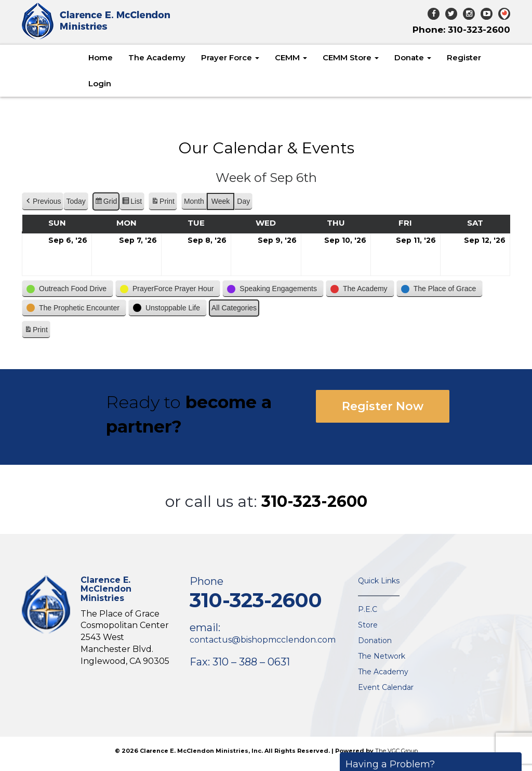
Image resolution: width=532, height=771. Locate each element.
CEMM (291, 57)
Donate (413, 57)
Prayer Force (230, 57)
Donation (375, 641)
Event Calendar (386, 687)
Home (101, 57)
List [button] (132, 203)
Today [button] (76, 201)
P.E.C (368, 609)
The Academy (157, 57)
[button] (43, 201)
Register (464, 57)
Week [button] (221, 201)
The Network (382, 656)
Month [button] (194, 201)
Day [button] (243, 201)
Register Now (383, 406)
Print (163, 203)
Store (368, 625)
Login (100, 83)
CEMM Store (351, 57)
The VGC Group (396, 751)
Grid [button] (106, 203)
